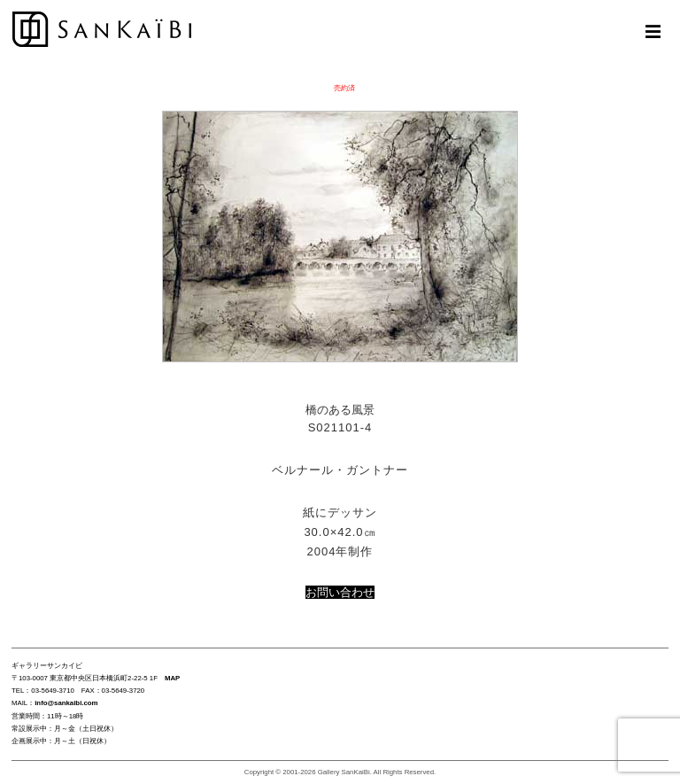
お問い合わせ (340, 592)
